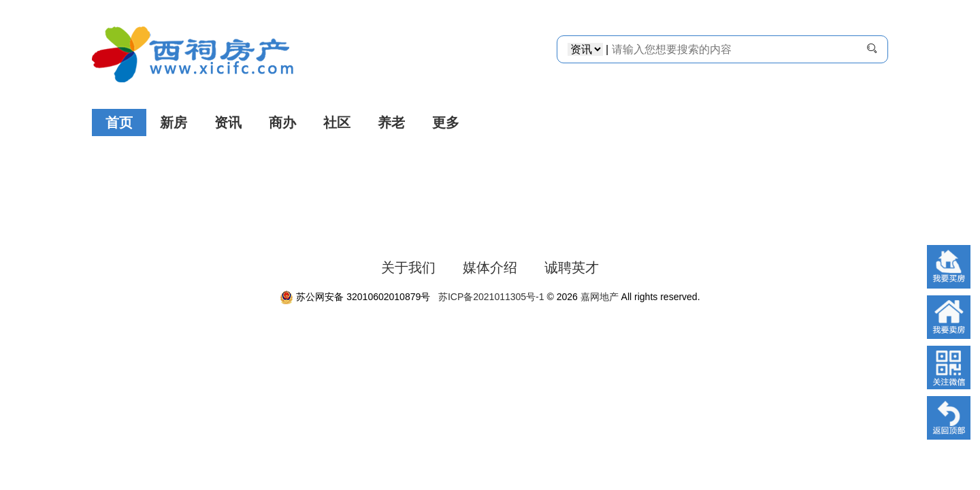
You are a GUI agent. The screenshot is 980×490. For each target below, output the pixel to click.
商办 (282, 122)
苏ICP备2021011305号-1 (488, 297)
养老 (391, 122)
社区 (337, 122)
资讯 (228, 122)
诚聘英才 (572, 267)
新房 (174, 122)
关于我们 (408, 267)
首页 (119, 122)
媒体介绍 (490, 267)
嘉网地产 (600, 297)
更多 (446, 122)
